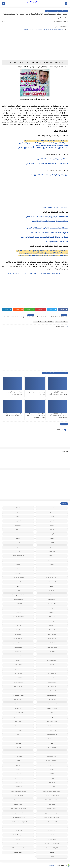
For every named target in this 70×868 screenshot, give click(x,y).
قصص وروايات (18, 756)
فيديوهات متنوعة (52, 756)
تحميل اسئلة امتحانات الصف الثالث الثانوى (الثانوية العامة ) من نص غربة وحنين (44, 30)
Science (52, 565)
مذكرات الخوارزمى (52, 787)
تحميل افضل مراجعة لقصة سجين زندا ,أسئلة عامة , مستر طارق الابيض (43, 255)
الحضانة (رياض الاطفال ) (18, 617)
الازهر (18, 586)
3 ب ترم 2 (52, 538)
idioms (52, 569)
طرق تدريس (18, 743)
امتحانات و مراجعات (52, 709)
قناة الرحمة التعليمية (52, 761)
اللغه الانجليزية (52, 682)
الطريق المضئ (33, 2)
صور (52, 743)
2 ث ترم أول (18, 525)
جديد (18, 735)
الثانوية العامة (18, 604)
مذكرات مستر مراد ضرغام (52, 822)
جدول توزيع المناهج (52, 735)
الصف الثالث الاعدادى (52, 639)
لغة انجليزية (52, 774)
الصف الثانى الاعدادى (18, 643)
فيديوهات (18, 752)
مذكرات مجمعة (18, 804)
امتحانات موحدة (52, 700)
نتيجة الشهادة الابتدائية (18, 848)
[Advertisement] (35, 46)
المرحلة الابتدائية (52, 687)
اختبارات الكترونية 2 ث (52, 578)
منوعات (18, 839)
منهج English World (18, 835)
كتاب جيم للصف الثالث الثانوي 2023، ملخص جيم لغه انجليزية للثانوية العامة (59, 416)
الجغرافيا (52, 613)
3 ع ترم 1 (52, 543)
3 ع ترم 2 (18, 538)
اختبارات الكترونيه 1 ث (18, 578)
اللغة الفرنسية (18, 678)
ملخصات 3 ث (52, 835)
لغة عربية (18, 774)
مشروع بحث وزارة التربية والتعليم (18, 822)
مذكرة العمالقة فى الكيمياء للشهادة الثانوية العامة (50, 221)
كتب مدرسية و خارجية (52, 765)
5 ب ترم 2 (18, 547)
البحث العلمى (52, 591)
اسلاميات (18, 582)
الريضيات (18, 626)
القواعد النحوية (18, 665)
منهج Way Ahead (52, 839)
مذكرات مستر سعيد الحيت (18, 813)
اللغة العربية (50, 11)
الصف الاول (52, 630)
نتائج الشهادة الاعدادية (52, 848)
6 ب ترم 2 (18, 552)
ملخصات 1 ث (52, 831)
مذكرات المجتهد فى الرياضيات (18, 791)
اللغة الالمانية (18, 669)
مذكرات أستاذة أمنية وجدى (18, 778)
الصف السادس (18, 652)
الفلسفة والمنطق (52, 661)
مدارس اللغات (52, 778)
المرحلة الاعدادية (18, 687)
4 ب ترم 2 (52, 547)
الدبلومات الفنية (52, 621)
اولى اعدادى (18, 709)
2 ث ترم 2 (52, 525)
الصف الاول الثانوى (52, 634)
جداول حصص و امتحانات (52, 730)
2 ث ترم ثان (52, 530)
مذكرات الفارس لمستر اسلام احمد (52, 791)
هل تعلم (52, 852)
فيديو (52, 752)
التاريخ (18, 591)
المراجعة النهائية (18, 682)
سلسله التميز (52, 739)
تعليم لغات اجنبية (18, 717)
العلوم (52, 656)
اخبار (18, 569)
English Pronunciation (18, 556)
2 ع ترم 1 (18, 530)
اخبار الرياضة (18, 573)
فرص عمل (18, 748)
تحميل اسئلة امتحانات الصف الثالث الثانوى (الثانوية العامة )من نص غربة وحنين (35, 274)
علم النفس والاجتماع (52, 748)
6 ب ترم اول (52, 556)
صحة (18, 739)
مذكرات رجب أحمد (18, 796)
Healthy (18, 560)
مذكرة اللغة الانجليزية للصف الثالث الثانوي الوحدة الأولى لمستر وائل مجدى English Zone (13, 393)
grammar (18, 565)
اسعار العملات (52, 582)
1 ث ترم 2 (18, 512)
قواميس (18, 761)
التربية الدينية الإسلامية (18, 595)
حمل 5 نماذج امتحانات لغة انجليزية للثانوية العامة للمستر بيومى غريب (43, 253)
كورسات (52, 770)
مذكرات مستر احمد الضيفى (52, 813)
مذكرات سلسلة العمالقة (52, 800)
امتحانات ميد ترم (18, 700)
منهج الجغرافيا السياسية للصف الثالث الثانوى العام (49, 233)
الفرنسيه (18, 656)
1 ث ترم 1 (52, 512)
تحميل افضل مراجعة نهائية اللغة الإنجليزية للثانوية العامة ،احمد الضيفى (42, 251)
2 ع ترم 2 (52, 534)
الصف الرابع (52, 652)
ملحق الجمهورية (18, 826)
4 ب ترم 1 (18, 543)
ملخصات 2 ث (18, 831)
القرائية (52, 665)
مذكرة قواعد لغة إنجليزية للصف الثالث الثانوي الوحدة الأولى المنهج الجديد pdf (36, 393)
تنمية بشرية (18, 726)
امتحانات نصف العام (18, 704)
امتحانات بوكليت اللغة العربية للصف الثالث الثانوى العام (43, 148)
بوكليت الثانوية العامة (18, 713)
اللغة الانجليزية (52, 674)
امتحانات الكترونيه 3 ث (18, 695)
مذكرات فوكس (52, 804)
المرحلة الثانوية (38, 322)
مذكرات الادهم (18, 783)
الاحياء (52, 586)
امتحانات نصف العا (52, 704)
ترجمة (52, 717)
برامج (52, 713)
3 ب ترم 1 (18, 534)
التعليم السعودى (18, 599)
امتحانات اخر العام (52, 695)
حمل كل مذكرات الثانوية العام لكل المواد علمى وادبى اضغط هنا (46, 141)
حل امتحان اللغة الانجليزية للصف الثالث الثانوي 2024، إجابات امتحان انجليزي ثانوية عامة (36, 416)
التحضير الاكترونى (52, 595)
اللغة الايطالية (18, 674)
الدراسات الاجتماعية (18, 621)
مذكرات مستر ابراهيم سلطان (18, 809)
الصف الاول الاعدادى (18, 630)
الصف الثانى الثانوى (52, 647)
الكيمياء (52, 669)
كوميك (18, 770)
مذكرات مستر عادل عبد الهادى (52, 818)
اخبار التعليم (52, 573)
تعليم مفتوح (18, 722)
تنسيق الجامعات (52, 726)
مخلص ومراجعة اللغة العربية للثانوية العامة (52, 145)
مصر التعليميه (52, 826)
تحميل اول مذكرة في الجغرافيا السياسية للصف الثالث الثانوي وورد (45, 237)
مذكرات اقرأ (52, 783)
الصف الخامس (18, 647)
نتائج (18, 844)
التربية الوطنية (52, 599)
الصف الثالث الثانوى (62, 11)
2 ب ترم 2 (52, 521)
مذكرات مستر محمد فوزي (18, 818)
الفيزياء (18, 661)
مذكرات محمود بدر (52, 809)
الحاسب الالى (52, 617)
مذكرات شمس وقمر (18, 800)
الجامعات (18, 608)
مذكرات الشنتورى (18, 787)
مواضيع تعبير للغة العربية (52, 844)
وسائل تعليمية (18, 852)
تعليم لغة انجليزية (52, 722)
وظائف (52, 857)
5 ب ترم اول (52, 552)
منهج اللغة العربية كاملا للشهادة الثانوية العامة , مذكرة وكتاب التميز (44, 143)
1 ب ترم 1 (52, 508)
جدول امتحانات (18, 730)
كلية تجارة (18, 765)
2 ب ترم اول (18, 521)
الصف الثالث (18, 634)
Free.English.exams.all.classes (52, 560)
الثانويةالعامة (52, 608)
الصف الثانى (52, 643)
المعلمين (18, 691)
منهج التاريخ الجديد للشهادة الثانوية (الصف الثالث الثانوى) (47, 228)
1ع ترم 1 (52, 517)
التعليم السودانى (52, 604)
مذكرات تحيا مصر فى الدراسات (52, 796)
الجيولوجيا (18, 613)
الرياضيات (52, 626)
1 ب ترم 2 (18, 508)
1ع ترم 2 (18, 517)
